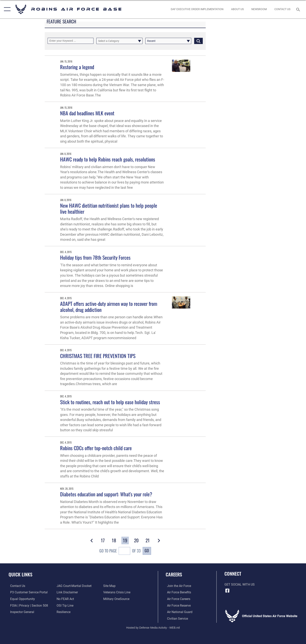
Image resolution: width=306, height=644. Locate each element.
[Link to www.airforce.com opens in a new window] (178, 586)
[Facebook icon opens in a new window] (227, 591)
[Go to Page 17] (103, 540)
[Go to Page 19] (125, 540)
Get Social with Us (240, 584)
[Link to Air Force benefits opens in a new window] (178, 592)
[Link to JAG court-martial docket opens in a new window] (74, 586)
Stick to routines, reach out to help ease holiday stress (110, 402)
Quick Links (20, 574)
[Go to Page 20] (137, 540)
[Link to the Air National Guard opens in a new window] (178, 612)
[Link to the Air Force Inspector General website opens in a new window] (21, 612)
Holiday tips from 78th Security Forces (95, 257)
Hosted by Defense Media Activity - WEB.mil (153, 627)
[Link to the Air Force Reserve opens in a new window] (177, 605)
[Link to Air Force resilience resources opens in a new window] (63, 612)
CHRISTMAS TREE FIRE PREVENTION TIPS (98, 356)
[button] (6, 9)
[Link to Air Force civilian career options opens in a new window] (176, 618)
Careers (174, 574)
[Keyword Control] (71, 41)
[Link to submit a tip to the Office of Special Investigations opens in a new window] (65, 605)
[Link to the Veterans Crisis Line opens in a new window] (117, 592)
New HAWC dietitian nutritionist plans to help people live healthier (109, 208)
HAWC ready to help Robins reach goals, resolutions (108, 159)
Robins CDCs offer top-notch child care (96, 448)
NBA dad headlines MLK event (87, 113)
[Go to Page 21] (148, 540)
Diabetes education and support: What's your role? (106, 494)
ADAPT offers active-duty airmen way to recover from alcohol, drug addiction (109, 307)
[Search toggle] (299, 9)
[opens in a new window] (117, 599)
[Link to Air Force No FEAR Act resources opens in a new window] (65, 599)
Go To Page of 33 (120, 551)
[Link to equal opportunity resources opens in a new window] (21, 599)
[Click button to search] (198, 41)
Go (147, 551)
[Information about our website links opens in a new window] (67, 592)
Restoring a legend (77, 67)
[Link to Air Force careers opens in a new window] (177, 599)
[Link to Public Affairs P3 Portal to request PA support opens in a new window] (27, 592)
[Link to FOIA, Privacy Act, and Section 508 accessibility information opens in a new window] (28, 605)
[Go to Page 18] (114, 540)
